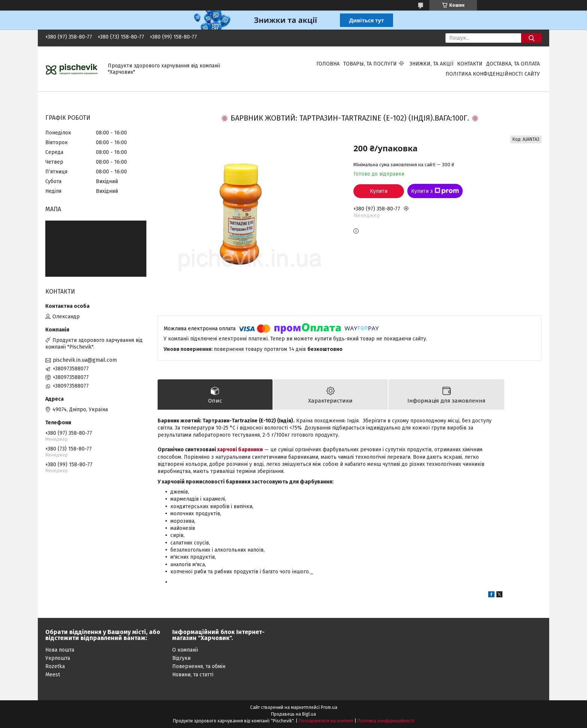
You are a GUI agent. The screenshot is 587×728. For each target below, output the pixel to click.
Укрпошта (58, 658)
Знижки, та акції (431, 64)
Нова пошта (60, 650)
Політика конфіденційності (386, 721)
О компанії (185, 650)
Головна (328, 64)
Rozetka (55, 666)
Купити (379, 191)
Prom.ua (329, 707)
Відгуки (181, 658)
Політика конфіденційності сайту (493, 74)
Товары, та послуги (370, 64)
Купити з (435, 191)
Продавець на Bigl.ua (293, 714)
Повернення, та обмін (199, 666)
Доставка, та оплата (513, 64)
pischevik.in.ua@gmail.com (85, 360)
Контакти (470, 64)
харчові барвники (240, 450)
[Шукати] (531, 38)
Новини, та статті (193, 675)
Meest (53, 675)
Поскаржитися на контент (326, 721)
